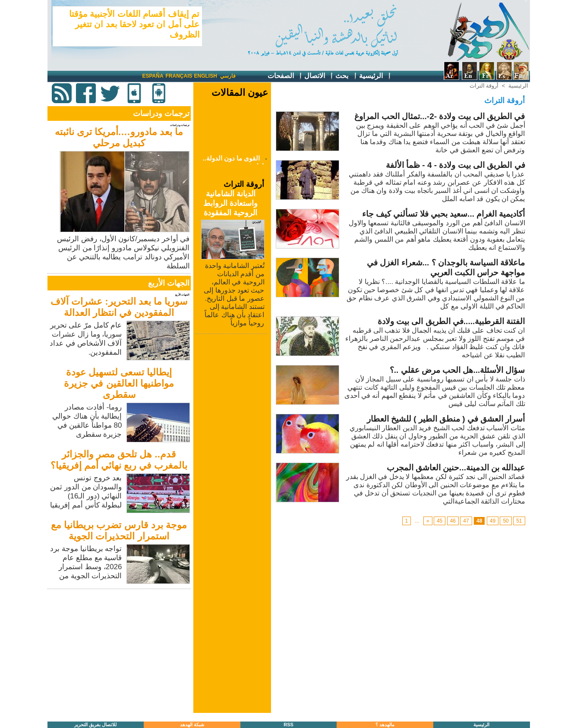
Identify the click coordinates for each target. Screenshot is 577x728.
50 (506, 521)
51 (519, 521)
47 (466, 521)
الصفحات (285, 76)
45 (440, 521)
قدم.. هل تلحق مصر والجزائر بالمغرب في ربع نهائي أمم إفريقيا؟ (119, 460)
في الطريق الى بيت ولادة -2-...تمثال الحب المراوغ (440, 116)
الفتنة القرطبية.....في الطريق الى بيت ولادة (451, 321)
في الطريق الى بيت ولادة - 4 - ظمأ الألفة (456, 165)
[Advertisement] (120, 652)
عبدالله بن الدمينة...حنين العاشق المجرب (456, 468)
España (153, 76)
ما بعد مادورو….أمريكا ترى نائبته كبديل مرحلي (119, 137)
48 (479, 521)
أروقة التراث (484, 86)
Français (179, 76)
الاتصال (319, 76)
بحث (346, 76)
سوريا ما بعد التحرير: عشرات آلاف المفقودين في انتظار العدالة (119, 307)
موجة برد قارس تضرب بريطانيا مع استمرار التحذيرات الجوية (119, 531)
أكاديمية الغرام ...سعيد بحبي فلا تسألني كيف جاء (444, 214)
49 (493, 521)
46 (453, 521)
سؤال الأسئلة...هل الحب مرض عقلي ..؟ (457, 370)
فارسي (228, 76)
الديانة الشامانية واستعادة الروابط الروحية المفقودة (230, 203)
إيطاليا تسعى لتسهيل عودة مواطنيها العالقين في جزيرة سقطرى (119, 383)
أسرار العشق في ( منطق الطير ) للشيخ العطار (446, 419)
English (206, 76)
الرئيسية (375, 76)
